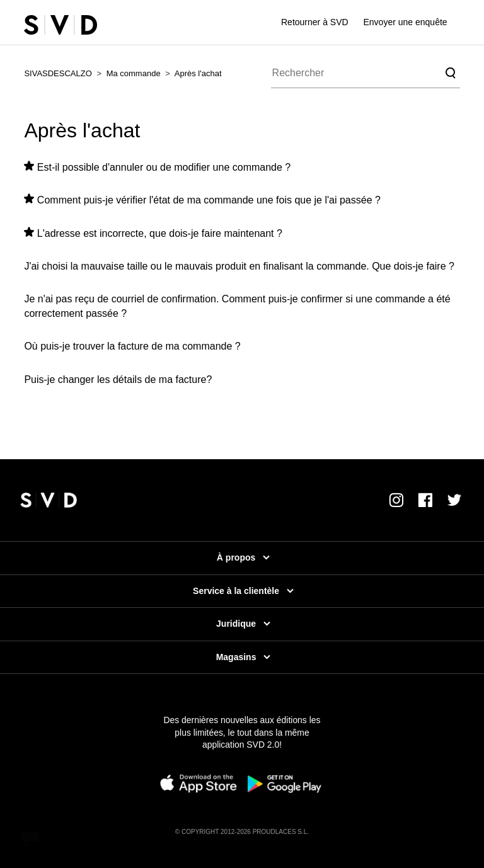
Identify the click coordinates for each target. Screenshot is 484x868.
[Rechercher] (366, 73)
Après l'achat (198, 73)
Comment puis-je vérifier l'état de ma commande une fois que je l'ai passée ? (209, 200)
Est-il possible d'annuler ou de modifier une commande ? (164, 167)
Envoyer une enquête (406, 22)
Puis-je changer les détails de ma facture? (118, 380)
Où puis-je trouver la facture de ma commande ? (132, 346)
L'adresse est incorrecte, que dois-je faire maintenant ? (160, 233)
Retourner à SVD (315, 22)
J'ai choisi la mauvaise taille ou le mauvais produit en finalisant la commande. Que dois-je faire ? (239, 266)
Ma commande (134, 73)
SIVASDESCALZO (58, 73)
